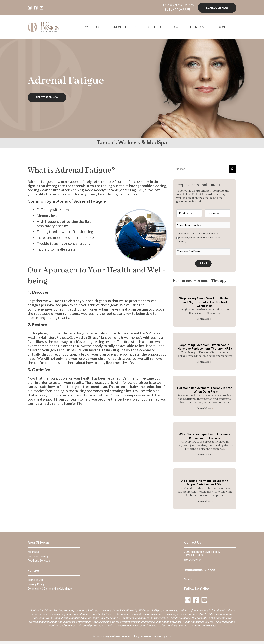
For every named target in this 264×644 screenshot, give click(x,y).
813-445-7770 (193, 563)
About (175, 28)
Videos (188, 582)
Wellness (33, 555)
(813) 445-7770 (179, 10)
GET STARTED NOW (47, 98)
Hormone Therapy (122, 28)
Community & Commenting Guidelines (50, 591)
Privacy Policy (36, 587)
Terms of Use (200, 239)
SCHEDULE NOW (217, 8)
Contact (226, 28)
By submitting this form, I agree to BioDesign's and (200, 239)
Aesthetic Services (39, 563)
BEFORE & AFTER (199, 28)
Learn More (205, 320)
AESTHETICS (153, 28)
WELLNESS (93, 28)
